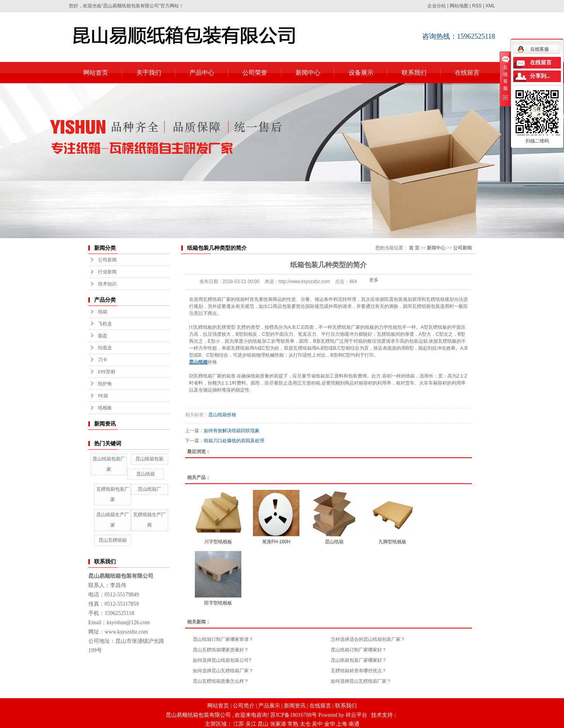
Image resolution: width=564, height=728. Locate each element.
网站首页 (96, 73)
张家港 (278, 724)
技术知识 (107, 284)
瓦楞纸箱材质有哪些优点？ (359, 671)
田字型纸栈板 (218, 603)
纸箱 (103, 312)
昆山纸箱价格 (222, 415)
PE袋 (103, 396)
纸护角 (105, 384)
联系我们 (414, 73)
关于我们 (149, 73)
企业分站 (437, 6)
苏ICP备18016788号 (294, 715)
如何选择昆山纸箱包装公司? (222, 660)
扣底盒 (105, 348)
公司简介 (244, 706)
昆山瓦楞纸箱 (113, 540)
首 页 (414, 248)
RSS (477, 6)
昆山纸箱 (146, 474)
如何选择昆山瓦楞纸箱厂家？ (223, 671)
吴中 (317, 724)
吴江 (251, 724)
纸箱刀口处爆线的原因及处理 (234, 441)
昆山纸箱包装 (150, 459)
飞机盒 (105, 324)
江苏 (239, 724)
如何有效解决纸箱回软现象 (232, 431)
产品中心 (202, 73)
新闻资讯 (295, 706)
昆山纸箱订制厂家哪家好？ (359, 650)
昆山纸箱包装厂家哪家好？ (359, 660)
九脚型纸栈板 (392, 542)
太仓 (305, 724)
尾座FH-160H (276, 542)
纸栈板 (105, 408)
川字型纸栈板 (218, 542)
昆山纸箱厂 (150, 489)
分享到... (540, 76)
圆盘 (103, 336)
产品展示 (269, 706)
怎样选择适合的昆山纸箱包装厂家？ (368, 639)
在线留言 (467, 73)
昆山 (263, 724)
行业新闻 (107, 272)
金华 (330, 724)
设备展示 (361, 73)
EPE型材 (107, 372)
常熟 (293, 724)
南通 (354, 724)
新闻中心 (308, 73)
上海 (342, 724)
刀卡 (103, 360)
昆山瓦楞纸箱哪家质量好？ (221, 650)
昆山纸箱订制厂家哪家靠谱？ (223, 639)
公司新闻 (107, 260)
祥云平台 (356, 715)
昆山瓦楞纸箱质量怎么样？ (221, 681)
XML (490, 6)
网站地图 (459, 6)
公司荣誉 (255, 73)
